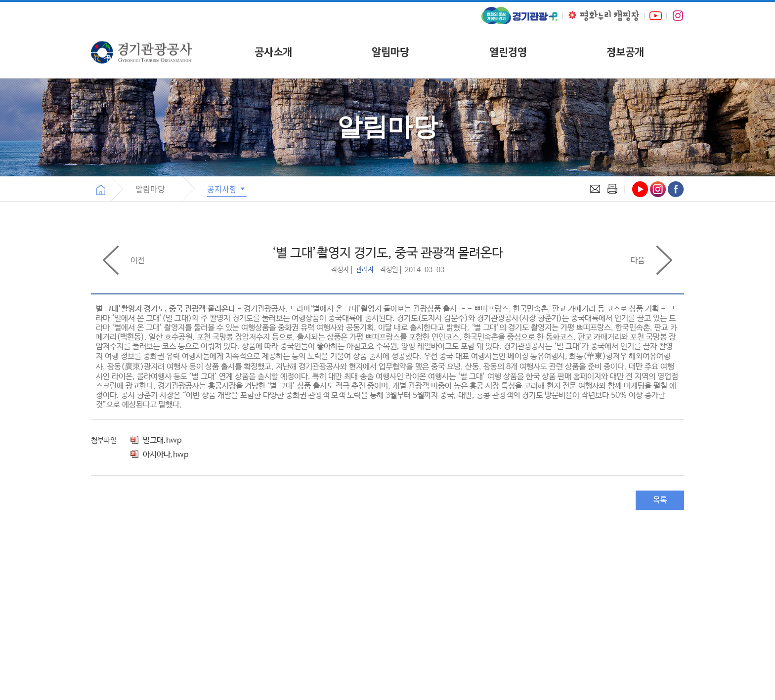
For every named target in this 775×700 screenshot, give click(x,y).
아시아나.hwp (159, 455)
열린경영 (508, 52)
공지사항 (227, 189)
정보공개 (625, 52)
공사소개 (273, 52)
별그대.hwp (156, 440)
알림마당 (390, 52)
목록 (660, 500)
